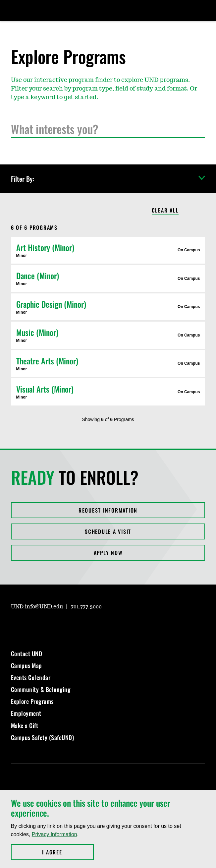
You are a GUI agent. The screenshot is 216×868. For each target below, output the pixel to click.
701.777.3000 (86, 607)
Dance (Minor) (38, 276)
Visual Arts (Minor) (45, 389)
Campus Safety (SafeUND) (43, 737)
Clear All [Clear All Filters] (165, 211)
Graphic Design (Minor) (51, 304)
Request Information (108, 510)
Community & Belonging (41, 689)
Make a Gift (25, 725)
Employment (26, 713)
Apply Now (108, 553)
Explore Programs (32, 701)
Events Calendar (31, 677)
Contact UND (27, 653)
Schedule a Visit (108, 531)
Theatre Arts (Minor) (47, 361)
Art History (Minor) (45, 247)
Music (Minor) (37, 332)
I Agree (68, 852)
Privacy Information (54, 834)
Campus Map (27, 665)
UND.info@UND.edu (37, 607)
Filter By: (108, 179)
